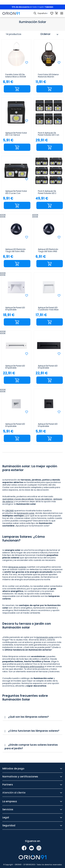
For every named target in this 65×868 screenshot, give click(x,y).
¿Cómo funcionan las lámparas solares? (34, 731)
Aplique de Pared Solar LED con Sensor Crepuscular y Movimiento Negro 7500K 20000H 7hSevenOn (16, 134)
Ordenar (50, 34)
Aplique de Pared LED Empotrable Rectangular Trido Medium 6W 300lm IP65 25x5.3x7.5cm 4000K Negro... (48, 367)
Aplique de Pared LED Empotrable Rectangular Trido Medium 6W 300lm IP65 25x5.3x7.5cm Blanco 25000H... (15, 367)
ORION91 (9, 511)
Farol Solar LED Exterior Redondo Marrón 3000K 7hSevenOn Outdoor (48, 76)
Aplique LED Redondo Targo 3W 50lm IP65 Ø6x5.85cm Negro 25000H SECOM (48, 250)
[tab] (32, 717)
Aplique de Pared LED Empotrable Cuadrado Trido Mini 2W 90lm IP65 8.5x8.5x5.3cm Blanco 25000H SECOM (16, 425)
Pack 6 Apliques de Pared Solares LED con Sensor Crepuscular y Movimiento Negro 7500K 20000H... (49, 134)
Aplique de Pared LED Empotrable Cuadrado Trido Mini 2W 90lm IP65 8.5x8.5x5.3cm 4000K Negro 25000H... (48, 425)
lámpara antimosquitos (32, 666)
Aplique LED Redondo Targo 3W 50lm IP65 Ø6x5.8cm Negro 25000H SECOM (15, 250)
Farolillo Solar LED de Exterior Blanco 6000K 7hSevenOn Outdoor (16, 76)
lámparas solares (17, 567)
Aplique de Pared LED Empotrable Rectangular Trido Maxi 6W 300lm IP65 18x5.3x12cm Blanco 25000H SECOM (15, 309)
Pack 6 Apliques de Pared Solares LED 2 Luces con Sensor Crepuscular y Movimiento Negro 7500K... (47, 192)
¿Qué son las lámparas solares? (28, 717)
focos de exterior (44, 499)
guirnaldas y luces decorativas (18, 499)
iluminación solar (26, 513)
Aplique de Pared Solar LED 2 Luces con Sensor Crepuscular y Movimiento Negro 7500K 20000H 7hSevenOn (16, 192)
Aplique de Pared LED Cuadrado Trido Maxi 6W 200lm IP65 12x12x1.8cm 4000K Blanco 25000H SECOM (48, 309)
